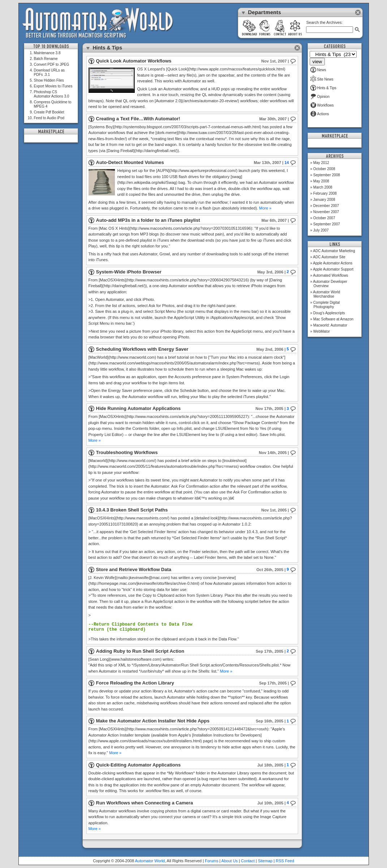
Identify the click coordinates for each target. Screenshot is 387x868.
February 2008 (325, 193)
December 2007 (326, 206)
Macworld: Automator (330, 325)
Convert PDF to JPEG (52, 64)
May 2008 (321, 181)
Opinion (320, 97)
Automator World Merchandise (326, 294)
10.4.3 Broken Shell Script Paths (132, 510)
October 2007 (324, 218)
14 (290, 163)
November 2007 (326, 212)
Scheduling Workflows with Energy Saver (142, 349)
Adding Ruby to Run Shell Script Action (140, 651)
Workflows (322, 105)
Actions (320, 114)
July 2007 (321, 230)
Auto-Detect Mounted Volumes (130, 162)
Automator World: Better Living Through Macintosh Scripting (98, 23)
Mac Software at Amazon (333, 319)
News (318, 70)
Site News (322, 79)
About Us (230, 861)
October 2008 (324, 169)
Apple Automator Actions (333, 263)
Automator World (150, 861)
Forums (212, 861)
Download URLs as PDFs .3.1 (50, 72)
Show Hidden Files (49, 80)
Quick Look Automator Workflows (134, 61)
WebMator (322, 331)
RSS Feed (285, 861)
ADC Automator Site (329, 257)
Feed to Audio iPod (49, 118)
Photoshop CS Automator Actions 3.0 (52, 94)
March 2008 (323, 187)
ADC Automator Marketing (334, 251)
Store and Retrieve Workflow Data (134, 569)
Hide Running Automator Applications (138, 408)
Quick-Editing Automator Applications (138, 765)
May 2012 (321, 163)
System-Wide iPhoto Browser (129, 272)
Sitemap (265, 861)
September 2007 (327, 224)
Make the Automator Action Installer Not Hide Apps (153, 721)
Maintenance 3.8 (47, 53)
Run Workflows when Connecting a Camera (145, 803)
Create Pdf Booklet (49, 112)
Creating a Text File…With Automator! (138, 119)
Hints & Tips (323, 88)
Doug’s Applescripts (329, 313)
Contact (248, 861)
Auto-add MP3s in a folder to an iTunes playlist (148, 220)
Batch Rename (46, 59)
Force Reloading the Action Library (135, 683)
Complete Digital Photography (326, 305)
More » (265, 208)
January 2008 (324, 200)
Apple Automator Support (333, 269)
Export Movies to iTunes (53, 86)
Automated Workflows (330, 275)
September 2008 (327, 175)
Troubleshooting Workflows (127, 452)
